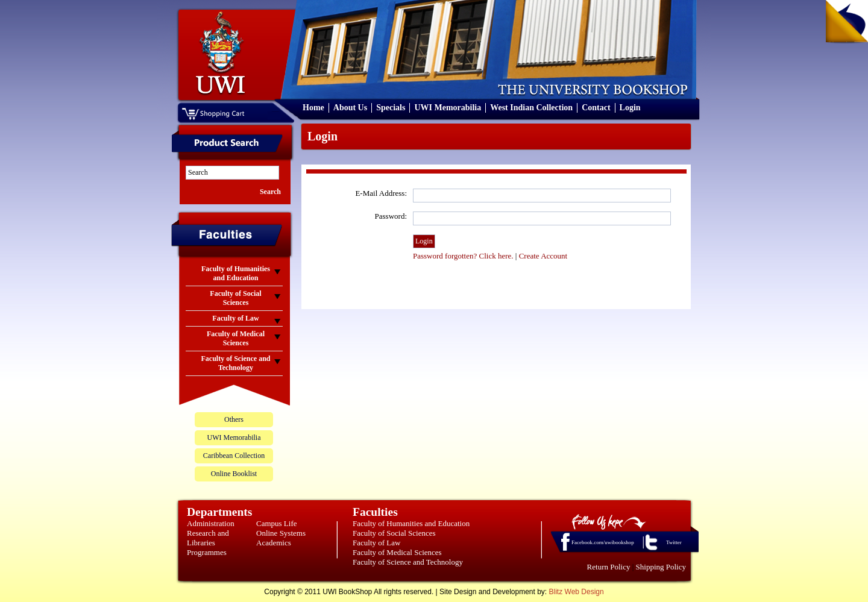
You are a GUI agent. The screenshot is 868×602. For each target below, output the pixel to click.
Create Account (543, 256)
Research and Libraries (208, 538)
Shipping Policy (661, 567)
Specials (391, 108)
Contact (596, 108)
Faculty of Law (376, 543)
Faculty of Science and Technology (408, 562)
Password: (391, 216)
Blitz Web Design (577, 592)
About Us (350, 108)
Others (234, 419)
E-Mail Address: (381, 193)
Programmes (207, 552)
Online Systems (281, 533)
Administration (211, 523)
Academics (274, 543)
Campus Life (277, 523)
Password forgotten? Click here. (463, 256)
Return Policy (609, 567)
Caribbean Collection (234, 456)
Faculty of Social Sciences (394, 533)
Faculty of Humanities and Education (411, 523)
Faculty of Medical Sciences (397, 552)
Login (630, 108)
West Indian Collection (531, 108)
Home (313, 108)
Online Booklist (234, 474)
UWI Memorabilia (448, 108)
